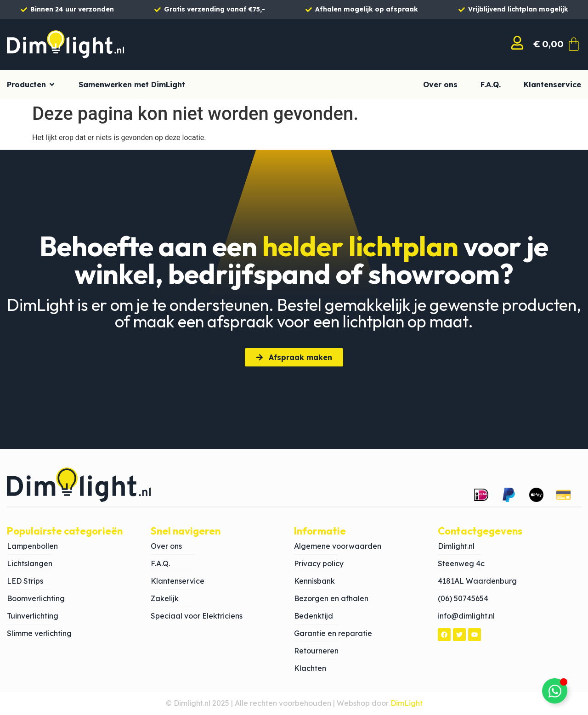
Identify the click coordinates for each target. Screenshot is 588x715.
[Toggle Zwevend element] (555, 691)
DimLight (407, 703)
